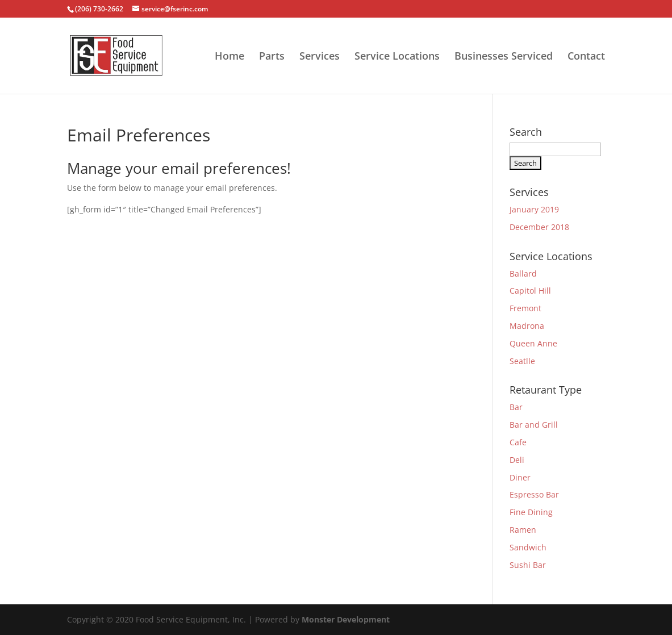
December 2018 (539, 227)
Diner (520, 477)
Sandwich (528, 547)
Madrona (527, 326)
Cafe (518, 442)
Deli (517, 460)
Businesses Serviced (504, 57)
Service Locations (397, 57)
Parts (272, 57)
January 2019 (534, 209)
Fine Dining (531, 512)
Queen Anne (533, 343)
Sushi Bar (528, 565)
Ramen (523, 530)
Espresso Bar (534, 494)
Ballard (523, 273)
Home (229, 57)
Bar (516, 407)
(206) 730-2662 (99, 9)
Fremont (525, 308)
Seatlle (522, 361)
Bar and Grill (534, 425)
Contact (586, 57)
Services (320, 57)
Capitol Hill (530, 291)
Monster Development (346, 619)
